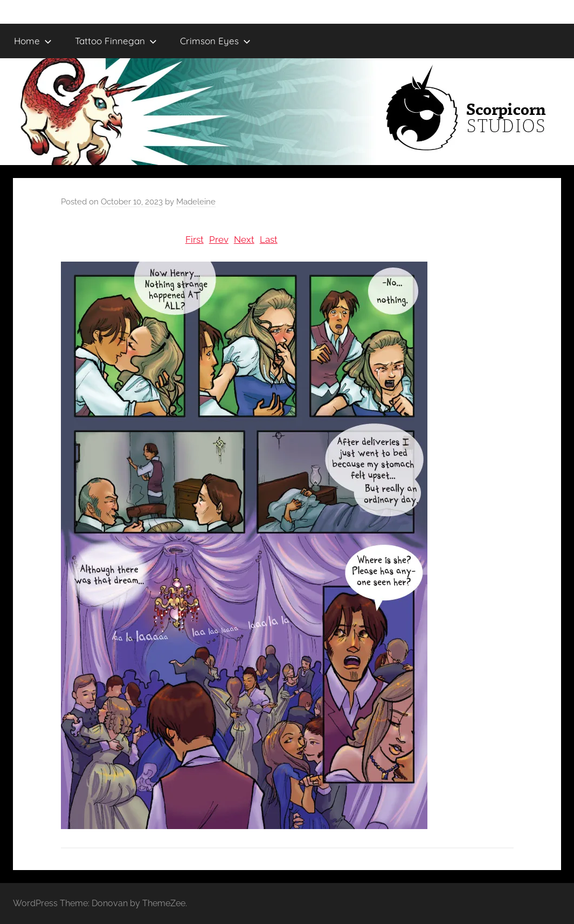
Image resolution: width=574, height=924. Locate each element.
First (195, 239)
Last (269, 239)
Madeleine (196, 202)
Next (244, 239)
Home (33, 41)
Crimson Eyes (215, 41)
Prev (219, 239)
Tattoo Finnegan (116, 41)
